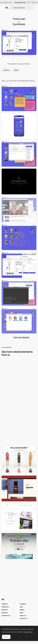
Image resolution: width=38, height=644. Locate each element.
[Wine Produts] (19, 402)
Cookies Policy (28, 632)
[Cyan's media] (19, 209)
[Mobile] (19, 126)
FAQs (21, 613)
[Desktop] (19, 98)
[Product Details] (19, 575)
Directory (5, 613)
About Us (23, 615)
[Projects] (19, 373)
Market (22, 610)
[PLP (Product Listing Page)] (19, 460)
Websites (5, 604)
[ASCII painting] (19, 237)
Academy (23, 604)
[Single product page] (19, 431)
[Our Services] (19, 517)
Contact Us (23, 618)
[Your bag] (19, 265)
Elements (5, 610)
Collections (5, 607)
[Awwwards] (7, 8)
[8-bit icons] (19, 320)
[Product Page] (19, 488)
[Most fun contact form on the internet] (19, 154)
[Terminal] (19, 293)
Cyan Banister (19, 24)
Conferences (6, 615)
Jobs (21, 607)
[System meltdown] (19, 182)
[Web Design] (19, 546)
